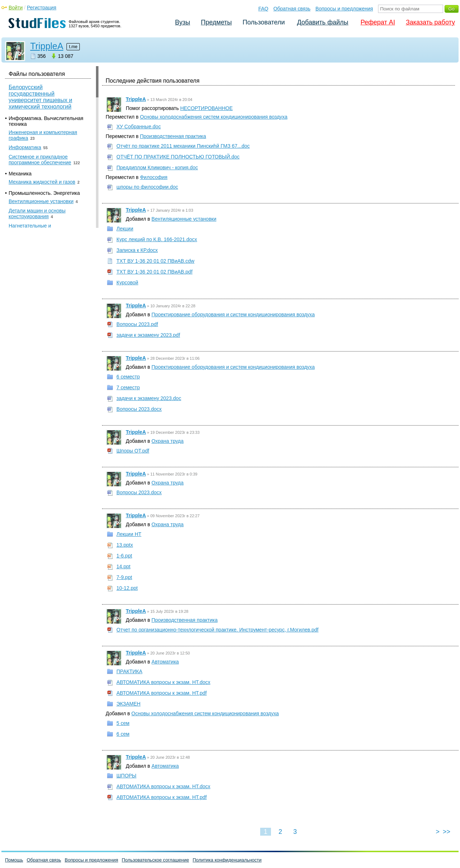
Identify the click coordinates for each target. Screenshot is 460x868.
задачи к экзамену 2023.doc (149, 398)
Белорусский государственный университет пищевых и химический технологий (40, 97)
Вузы (183, 22)
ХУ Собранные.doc (139, 127)
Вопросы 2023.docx (139, 409)
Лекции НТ (129, 534)
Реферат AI (378, 22)
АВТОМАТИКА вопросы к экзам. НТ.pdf (162, 693)
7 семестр (128, 387)
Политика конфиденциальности (227, 860)
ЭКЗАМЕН (128, 704)
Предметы (216, 22)
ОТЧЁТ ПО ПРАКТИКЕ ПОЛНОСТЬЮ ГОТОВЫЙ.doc (178, 157)
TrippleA (47, 46)
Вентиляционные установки (184, 219)
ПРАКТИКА (129, 671)
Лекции (125, 229)
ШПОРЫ (126, 776)
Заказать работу (430, 22)
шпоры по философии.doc (147, 187)
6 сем (123, 734)
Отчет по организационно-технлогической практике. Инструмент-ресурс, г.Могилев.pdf (217, 630)
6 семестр (128, 377)
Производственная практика (173, 136)
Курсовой (127, 283)
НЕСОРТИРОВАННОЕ (206, 108)
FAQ (263, 9)
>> (447, 832)
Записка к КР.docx (137, 250)
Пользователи (264, 22)
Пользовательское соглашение (155, 860)
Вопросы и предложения (344, 9)
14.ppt (123, 566)
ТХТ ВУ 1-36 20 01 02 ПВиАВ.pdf (155, 272)
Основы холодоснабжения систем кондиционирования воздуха (213, 117)
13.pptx (125, 545)
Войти (16, 8)
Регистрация (42, 8)
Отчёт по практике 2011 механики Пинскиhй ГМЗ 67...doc (183, 146)
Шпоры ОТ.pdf (133, 451)
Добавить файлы (323, 22)
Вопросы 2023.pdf (137, 324)
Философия (153, 177)
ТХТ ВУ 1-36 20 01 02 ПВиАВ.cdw (155, 261)
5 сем (123, 723)
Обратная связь (292, 9)
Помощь (14, 860)
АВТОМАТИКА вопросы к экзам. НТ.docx (163, 682)
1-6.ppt (124, 556)
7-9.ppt (124, 577)
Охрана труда (168, 441)
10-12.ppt (127, 588)
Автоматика (165, 662)
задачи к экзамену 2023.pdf (148, 335)
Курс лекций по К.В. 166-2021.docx (157, 239)
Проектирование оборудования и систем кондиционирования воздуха (233, 314)
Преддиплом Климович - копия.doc (157, 167)
